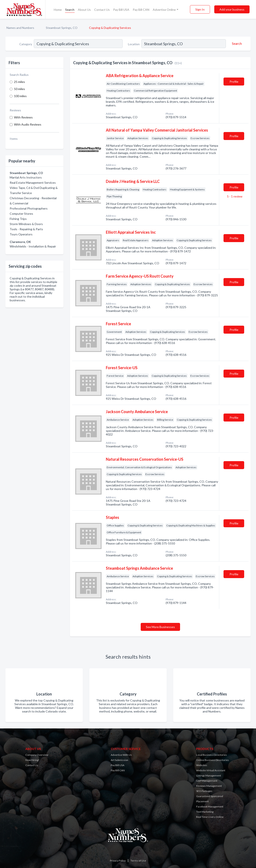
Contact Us (102, 10)
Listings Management (209, 775)
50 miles (19, 89)
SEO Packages (204, 791)
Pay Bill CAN (141, 10)
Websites (202, 765)
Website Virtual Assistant (211, 770)
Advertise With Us (121, 755)
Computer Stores (21, 214)
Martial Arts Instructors (26, 177)
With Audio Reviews (28, 124)
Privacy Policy (118, 861)
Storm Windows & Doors (26, 224)
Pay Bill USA (121, 10)
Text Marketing (205, 812)
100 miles (20, 96)
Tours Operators (21, 234)
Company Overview (37, 755)
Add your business (232, 9)
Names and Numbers (20, 28)
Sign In (200, 9)
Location (134, 44)
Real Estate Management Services (33, 183)
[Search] (236, 44)
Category (26, 44)
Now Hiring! (32, 760)
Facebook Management (210, 807)
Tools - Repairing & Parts (26, 229)
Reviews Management (209, 786)
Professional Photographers (29, 208)
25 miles (19, 82)
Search (70, 10)
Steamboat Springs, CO (62, 28)
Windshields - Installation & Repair (33, 246)
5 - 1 (234, 196)
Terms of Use (138, 861)
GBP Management (207, 781)
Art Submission (120, 760)
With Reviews (23, 117)
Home (58, 10)
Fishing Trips (18, 219)
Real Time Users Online (210, 817)
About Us (84, 10)
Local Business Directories (212, 755)
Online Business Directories (213, 760)
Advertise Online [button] (164, 10)
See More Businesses (160, 627)
